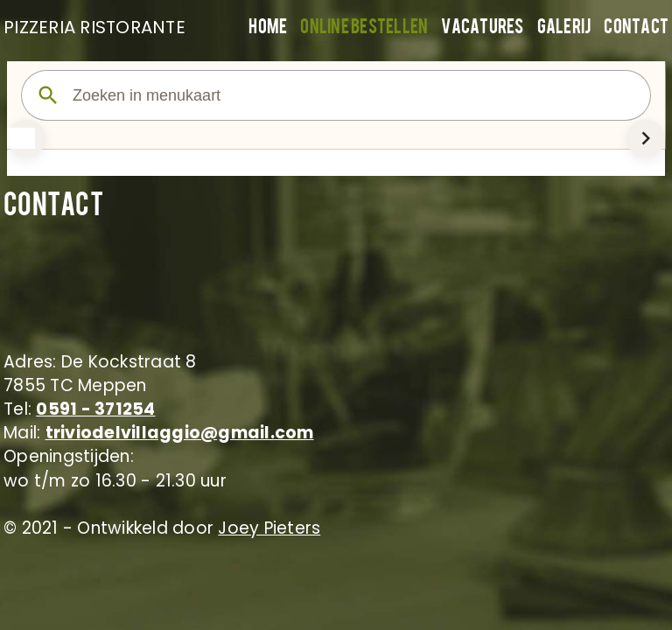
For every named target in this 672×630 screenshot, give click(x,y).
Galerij (564, 28)
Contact (636, 28)
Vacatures (482, 28)
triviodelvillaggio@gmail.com (180, 433)
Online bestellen (364, 28)
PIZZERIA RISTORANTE (91, 27)
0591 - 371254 (95, 409)
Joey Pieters (269, 528)
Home (268, 28)
